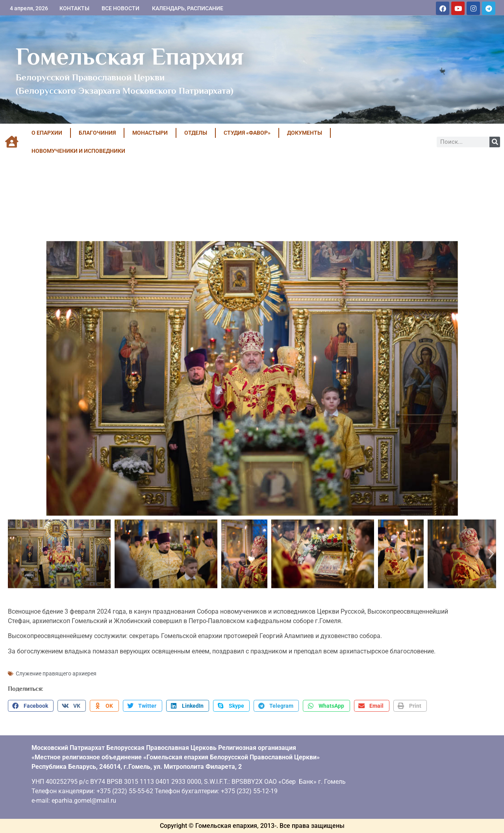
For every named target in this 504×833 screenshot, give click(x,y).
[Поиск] (495, 142)
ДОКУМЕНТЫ (305, 133)
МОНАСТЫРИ (150, 133)
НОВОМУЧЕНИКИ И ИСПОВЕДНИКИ (78, 151)
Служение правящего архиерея (56, 673)
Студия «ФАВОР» (247, 133)
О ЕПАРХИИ (47, 133)
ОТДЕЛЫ (196, 133)
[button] (31, 706)
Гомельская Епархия (130, 56)
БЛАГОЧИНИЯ (97, 133)
